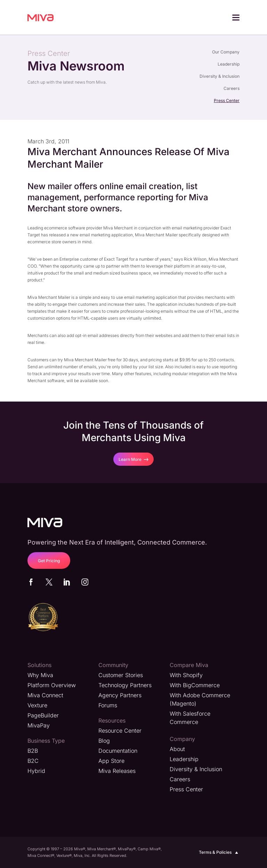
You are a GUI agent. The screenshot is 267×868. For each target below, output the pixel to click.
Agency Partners (120, 695)
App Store (111, 761)
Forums (108, 705)
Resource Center (120, 731)
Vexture (37, 705)
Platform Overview (52, 685)
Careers (232, 88)
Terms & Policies (219, 852)
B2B (33, 751)
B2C (33, 761)
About (177, 749)
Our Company (226, 52)
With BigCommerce (195, 685)
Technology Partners (125, 685)
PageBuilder (43, 715)
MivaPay (39, 725)
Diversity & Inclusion (220, 76)
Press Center (227, 100)
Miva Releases (117, 771)
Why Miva (40, 675)
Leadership (229, 64)
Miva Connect (45, 695)
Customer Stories (121, 675)
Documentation (118, 751)
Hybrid (36, 771)
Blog (104, 741)
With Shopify (186, 675)
